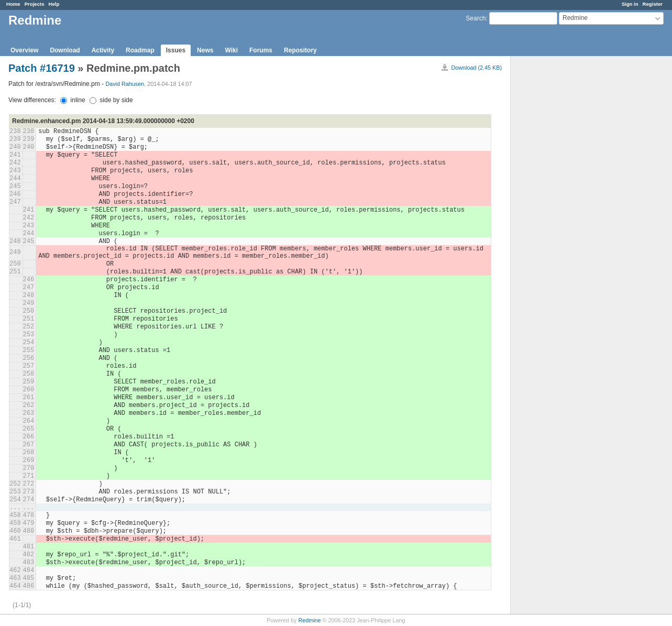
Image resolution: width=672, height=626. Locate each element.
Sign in (630, 4)
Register (653, 4)
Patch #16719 (42, 68)
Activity (103, 50)
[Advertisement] (563, 221)
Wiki (231, 50)
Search (476, 18)
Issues (176, 50)
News (205, 50)
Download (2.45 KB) (476, 68)
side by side (111, 100)
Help (54, 4)
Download (65, 50)
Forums (261, 50)
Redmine (309, 620)
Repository (300, 50)
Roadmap (140, 50)
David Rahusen (125, 84)
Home (13, 4)
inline (73, 100)
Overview (24, 50)
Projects (35, 4)
